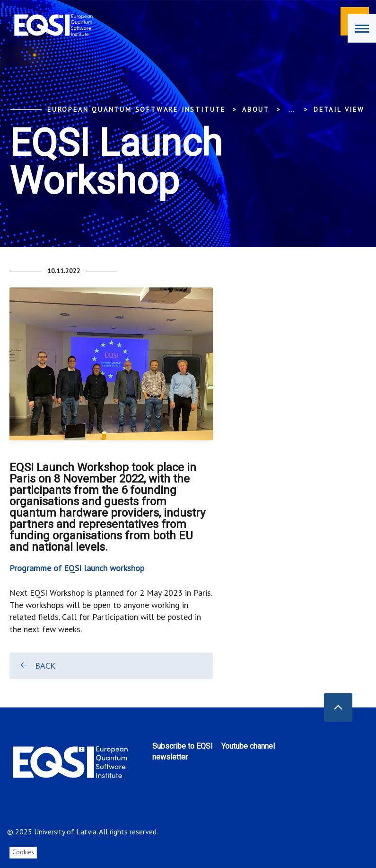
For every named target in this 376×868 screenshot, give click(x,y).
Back (37, 665)
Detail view (339, 109)
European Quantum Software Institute (136, 109)
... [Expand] (292, 109)
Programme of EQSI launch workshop (77, 568)
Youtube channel (248, 746)
